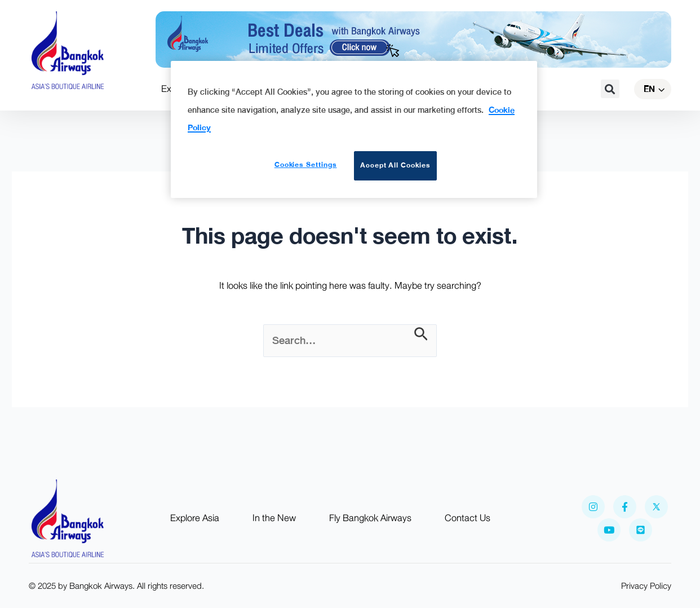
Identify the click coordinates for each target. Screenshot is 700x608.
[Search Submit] (421, 335)
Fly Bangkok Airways (370, 518)
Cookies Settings (306, 165)
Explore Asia (195, 518)
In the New (274, 518)
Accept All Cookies (395, 165)
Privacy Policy (646, 586)
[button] (610, 89)
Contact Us (468, 518)
